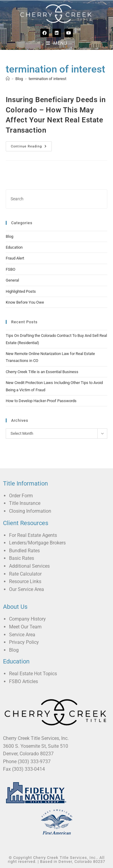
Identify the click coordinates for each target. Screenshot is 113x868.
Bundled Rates (24, 551)
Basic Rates (22, 558)
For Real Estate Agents (33, 535)
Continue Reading (31, 145)
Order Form (21, 496)
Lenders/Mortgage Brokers (37, 543)
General (12, 280)
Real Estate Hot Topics (33, 674)
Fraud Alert (15, 258)
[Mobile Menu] (57, 43)
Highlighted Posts (21, 291)
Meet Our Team (25, 627)
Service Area (22, 635)
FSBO (11, 269)
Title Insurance (25, 503)
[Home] (8, 79)
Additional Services (29, 566)
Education (14, 247)
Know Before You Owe (25, 302)
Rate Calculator (25, 574)
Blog (9, 236)
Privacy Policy (24, 642)
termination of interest (47, 79)
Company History (27, 619)
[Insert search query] (57, 199)
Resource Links (25, 581)
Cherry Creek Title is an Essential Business (42, 372)
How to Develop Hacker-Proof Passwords (41, 401)
